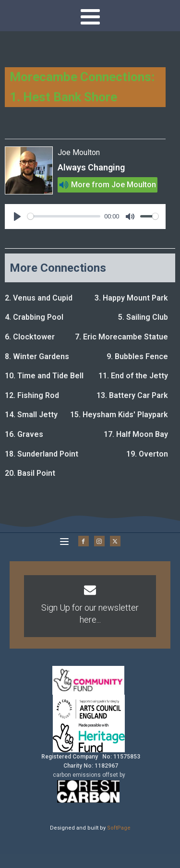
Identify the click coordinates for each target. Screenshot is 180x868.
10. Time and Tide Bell (44, 376)
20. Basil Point (30, 473)
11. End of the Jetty (133, 376)
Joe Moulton (134, 185)
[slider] (64, 216)
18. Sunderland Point (42, 454)
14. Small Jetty (31, 415)
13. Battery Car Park (132, 395)
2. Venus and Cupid (39, 298)
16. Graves (24, 434)
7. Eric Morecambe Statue (121, 337)
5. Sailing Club (143, 317)
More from (90, 185)
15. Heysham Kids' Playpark (119, 415)
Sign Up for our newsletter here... (90, 614)
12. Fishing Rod (32, 395)
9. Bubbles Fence (137, 356)
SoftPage (119, 828)
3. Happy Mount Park (131, 298)
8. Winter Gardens (37, 356)
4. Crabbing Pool (34, 317)
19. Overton (147, 454)
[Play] (17, 217)
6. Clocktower (30, 337)
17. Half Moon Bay (136, 434)
